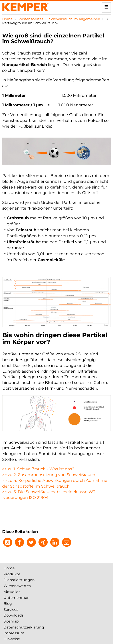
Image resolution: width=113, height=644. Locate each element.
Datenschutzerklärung (24, 627)
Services (11, 610)
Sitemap (11, 621)
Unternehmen (17, 598)
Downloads (14, 615)
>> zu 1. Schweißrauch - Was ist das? (38, 469)
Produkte (12, 574)
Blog (8, 604)
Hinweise (12, 639)
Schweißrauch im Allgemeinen (75, 19)
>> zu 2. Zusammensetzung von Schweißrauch (49, 475)
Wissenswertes (31, 19)
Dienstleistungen (19, 580)
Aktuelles (12, 592)
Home (8, 19)
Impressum (14, 633)
